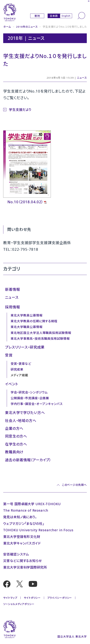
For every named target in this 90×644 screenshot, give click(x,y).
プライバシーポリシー (60, 598)
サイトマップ (10, 598)
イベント (12, 384)
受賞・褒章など (21, 364)
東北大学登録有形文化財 (22, 537)
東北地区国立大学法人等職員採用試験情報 (41, 333)
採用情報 (12, 307)
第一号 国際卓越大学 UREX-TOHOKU (32, 504)
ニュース (82, 78)
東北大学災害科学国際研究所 (25, 567)
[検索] (81, 16)
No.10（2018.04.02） (25, 202)
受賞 (9, 355)
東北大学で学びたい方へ (25, 413)
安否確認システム (16, 554)
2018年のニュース (27, 27)
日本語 (54, 16)
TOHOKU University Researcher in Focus (38, 530)
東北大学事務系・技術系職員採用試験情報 (40, 339)
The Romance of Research (26, 510)
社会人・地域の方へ (21, 420)
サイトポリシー (32, 598)
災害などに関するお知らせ (22, 561)
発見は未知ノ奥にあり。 (20, 517)
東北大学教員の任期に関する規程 (34, 321)
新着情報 (12, 289)
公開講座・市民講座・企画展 (30, 398)
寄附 (37, 16)
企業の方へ (14, 428)
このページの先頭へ (74, 485)
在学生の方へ (16, 444)
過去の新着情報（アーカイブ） (28, 460)
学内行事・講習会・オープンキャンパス (37, 404)
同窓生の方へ (16, 436)
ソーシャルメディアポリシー (19, 604)
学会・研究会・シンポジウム (29, 392)
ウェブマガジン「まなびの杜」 (24, 524)
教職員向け (14, 452)
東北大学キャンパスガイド (22, 543)
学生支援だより (20, 110)
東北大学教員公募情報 (27, 315)
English (66, 16)
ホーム (7, 27)
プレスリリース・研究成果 (25, 347)
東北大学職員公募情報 (27, 327)
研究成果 (17, 369)
